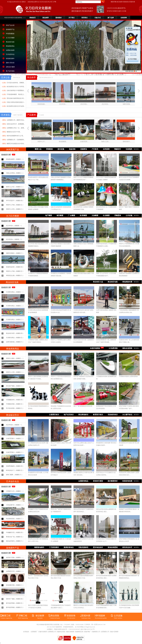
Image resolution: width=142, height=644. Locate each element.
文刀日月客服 (132, 59)
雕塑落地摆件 (39, 547)
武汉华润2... (63, 104)
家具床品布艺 (127, 547)
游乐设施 (61, 149)
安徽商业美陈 (61, 632)
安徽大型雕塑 (114, 632)
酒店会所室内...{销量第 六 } (15, 541)
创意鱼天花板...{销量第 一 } (15, 558)
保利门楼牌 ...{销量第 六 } (14, 475)
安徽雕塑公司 (96, 632)
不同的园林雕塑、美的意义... (16, 94)
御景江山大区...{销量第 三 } (15, 187)
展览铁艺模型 (98, 481)
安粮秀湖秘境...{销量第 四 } (15, 466)
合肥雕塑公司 (52, 632)
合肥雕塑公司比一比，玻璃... (16, 128)
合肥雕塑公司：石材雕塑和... (16, 140)
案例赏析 (59, 18)
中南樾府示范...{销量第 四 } (15, 532)
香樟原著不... (127, 142)
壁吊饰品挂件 (98, 547)
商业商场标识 (83, 415)
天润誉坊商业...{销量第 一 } (15, 292)
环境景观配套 (10, 34)
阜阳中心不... (42, 142)
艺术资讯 (5, 115)
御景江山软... (105, 142)
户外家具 (95, 149)
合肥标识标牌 (10, 50)
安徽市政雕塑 (43, 632)
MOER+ (137, 149)
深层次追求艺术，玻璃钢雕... (16, 124)
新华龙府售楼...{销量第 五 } (15, 603)
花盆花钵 (72, 149)
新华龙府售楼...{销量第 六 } (15, 607)
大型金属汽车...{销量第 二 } (15, 505)
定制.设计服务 (10, 67)
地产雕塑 (49, 215)
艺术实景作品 (10, 54)
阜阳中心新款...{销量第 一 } (15, 358)
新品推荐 (46, 18)
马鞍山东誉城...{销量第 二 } (15, 173)
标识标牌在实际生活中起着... (16, 106)
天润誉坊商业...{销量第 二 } (15, 306)
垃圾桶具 (129, 149)
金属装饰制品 (83, 481)
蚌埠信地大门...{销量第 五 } (15, 470)
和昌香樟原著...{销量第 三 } (15, 519)
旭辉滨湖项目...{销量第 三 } (15, 253)
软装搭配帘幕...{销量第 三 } (15, 585)
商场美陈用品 (10, 46)
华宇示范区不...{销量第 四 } (15, 201)
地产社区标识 (69, 415)
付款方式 (98, 18)
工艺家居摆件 (54, 547)
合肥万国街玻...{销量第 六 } (15, 342)
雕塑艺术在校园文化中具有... (16, 144)
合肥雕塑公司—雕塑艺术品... (16, 120)
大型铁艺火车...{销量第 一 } (15, 491)
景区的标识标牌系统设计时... (16, 98)
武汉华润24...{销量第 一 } (14, 226)
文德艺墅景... (84, 142)
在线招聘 (124, 18)
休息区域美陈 (95, 348)
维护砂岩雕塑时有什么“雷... (15, 136)
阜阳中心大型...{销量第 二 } (15, 372)
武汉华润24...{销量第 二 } (14, 239)
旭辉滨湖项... (127, 104)
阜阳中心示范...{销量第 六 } (15, 209)
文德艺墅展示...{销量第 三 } (15, 452)
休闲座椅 (106, 149)
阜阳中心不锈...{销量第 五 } (15, 205)
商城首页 (33, 18)
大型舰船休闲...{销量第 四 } (15, 400)
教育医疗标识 (98, 415)
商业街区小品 (98, 282)
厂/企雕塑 (71, 215)
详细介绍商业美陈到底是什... (16, 102)
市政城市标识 (113, 415)
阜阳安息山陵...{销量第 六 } (15, 276)
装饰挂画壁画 (113, 547)
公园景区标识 (54, 415)
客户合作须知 (10, 71)
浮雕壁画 (118, 215)
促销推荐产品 (10, 29)
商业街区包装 (10, 42)
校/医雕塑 (83, 215)
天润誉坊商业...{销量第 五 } (15, 338)
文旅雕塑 (95, 215)
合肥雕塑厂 (34, 632)
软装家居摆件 (10, 59)
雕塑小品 (38, 149)
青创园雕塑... (63, 142)
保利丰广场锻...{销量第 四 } (15, 599)
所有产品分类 (10, 25)
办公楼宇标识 (127, 415)
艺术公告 (5, 78)
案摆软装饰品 (69, 547)
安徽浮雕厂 (87, 632)
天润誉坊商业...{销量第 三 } (15, 320)
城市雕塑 (60, 215)
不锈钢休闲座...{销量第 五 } (15, 404)
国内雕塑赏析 (113, 481)
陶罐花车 (118, 149)
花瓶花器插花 (83, 547)
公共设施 (129, 215)
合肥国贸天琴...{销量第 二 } (15, 571)
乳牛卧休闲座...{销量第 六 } (15, 408)
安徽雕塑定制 (79, 632)
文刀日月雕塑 (10, 38)
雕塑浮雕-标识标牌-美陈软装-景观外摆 (123, 2)
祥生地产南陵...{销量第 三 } (15, 386)
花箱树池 (84, 149)
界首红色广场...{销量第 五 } (15, 537)
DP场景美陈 (113, 348)
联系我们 (85, 18)
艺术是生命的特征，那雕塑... (16, 83)
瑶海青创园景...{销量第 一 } (15, 159)
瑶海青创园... (42, 104)
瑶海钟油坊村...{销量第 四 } (15, 267)
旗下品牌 (111, 18)
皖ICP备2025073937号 (88, 629)
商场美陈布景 (127, 282)
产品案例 (31, 115)
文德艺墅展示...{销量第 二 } (15, 439)
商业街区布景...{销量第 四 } (15, 333)
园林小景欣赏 (10, 63)
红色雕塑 (106, 215)
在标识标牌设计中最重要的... (16, 90)
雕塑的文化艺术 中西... (14, 132)
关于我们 (72, 18)
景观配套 (49, 149)
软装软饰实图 (127, 481)
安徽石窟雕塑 (70, 632)
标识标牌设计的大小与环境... (16, 87)
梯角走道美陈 (127, 348)
